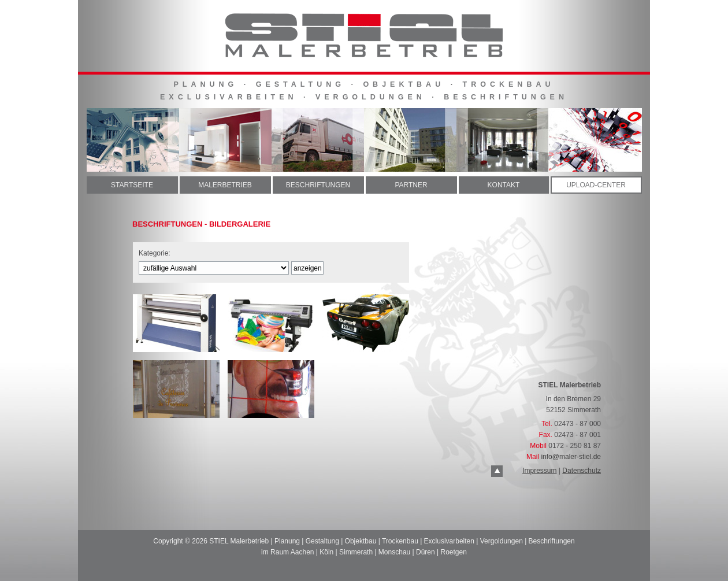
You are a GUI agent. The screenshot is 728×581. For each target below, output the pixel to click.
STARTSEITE (132, 185)
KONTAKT (504, 185)
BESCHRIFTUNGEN (318, 185)
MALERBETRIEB (225, 185)
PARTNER (411, 185)
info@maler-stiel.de (571, 457)
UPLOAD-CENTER (596, 185)
